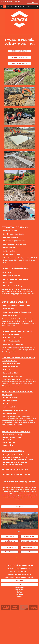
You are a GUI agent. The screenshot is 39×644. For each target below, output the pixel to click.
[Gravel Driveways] (10, 547)
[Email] (19, 584)
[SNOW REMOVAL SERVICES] (19, 64)
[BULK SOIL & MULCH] (19, 51)
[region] (19, 2)
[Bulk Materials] (29, 536)
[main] (19, 42)
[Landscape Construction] (29, 552)
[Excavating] (10, 536)
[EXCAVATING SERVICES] (19, 57)
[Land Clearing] (10, 541)
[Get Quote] (19, 507)
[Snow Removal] (10, 552)
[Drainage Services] (29, 547)
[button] (2, 7)
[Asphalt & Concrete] (29, 541)
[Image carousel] (19, 522)
